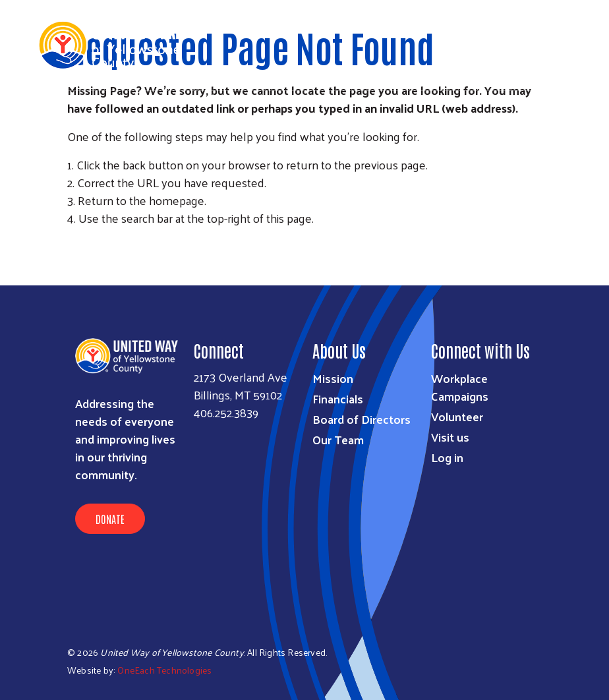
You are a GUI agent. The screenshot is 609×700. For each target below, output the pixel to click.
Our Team (338, 439)
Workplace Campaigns (460, 387)
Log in (447, 457)
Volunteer (457, 416)
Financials (338, 398)
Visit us (450, 437)
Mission (333, 378)
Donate (110, 519)
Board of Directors (362, 419)
